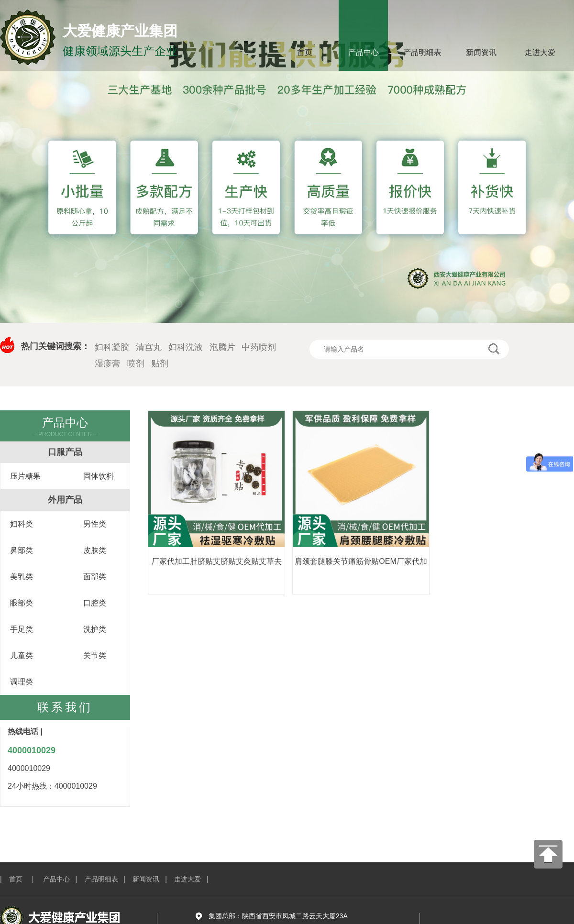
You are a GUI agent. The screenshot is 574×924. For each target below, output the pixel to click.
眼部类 (22, 603)
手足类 (22, 629)
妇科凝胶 (112, 347)
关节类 (95, 655)
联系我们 (65, 707)
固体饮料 (99, 476)
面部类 (95, 577)
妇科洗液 (186, 347)
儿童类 (22, 655)
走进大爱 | (195, 879)
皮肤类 (95, 550)
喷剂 (136, 363)
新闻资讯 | (153, 879)
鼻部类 (22, 550)
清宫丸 (149, 347)
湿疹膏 (108, 363)
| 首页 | (21, 879)
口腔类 (95, 603)
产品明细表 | (109, 879)
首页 (305, 52)
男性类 (95, 524)
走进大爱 (540, 52)
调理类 (22, 682)
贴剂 (160, 363)
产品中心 (364, 52)
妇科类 (22, 524)
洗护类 (95, 629)
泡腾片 (222, 347)
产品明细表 (422, 52)
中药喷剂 (259, 347)
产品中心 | (64, 879)
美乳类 (22, 577)
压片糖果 (25, 476)
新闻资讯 (481, 52)
